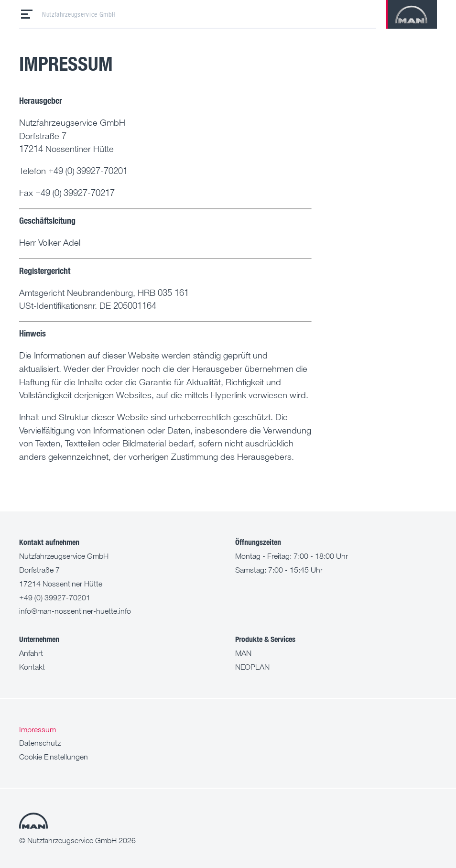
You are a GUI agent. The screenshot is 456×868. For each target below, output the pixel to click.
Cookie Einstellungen (54, 757)
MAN (243, 653)
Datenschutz (40, 743)
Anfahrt (31, 653)
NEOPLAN (252, 667)
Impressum (38, 729)
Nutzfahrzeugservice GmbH (79, 14)
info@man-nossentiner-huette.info (75, 611)
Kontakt (32, 667)
